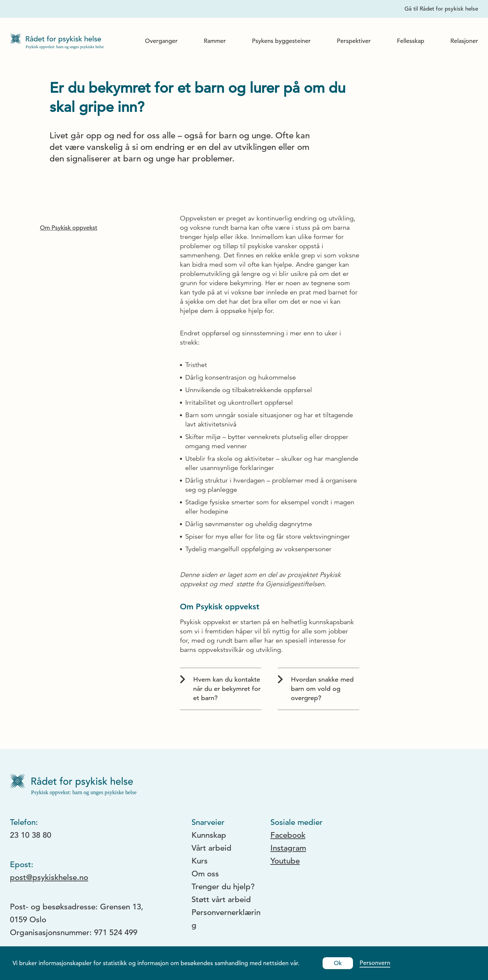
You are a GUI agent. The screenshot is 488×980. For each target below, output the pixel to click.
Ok (338, 963)
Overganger (161, 41)
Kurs (200, 861)
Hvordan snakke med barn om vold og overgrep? (316, 689)
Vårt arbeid (211, 848)
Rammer (215, 41)
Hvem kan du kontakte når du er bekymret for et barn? (220, 689)
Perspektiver (354, 41)
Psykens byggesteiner (281, 41)
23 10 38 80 (31, 835)
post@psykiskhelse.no (49, 877)
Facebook (288, 835)
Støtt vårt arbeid (221, 899)
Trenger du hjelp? (223, 887)
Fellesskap (411, 41)
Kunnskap (209, 835)
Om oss (205, 874)
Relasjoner (464, 41)
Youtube (285, 861)
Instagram (288, 848)
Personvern (375, 963)
